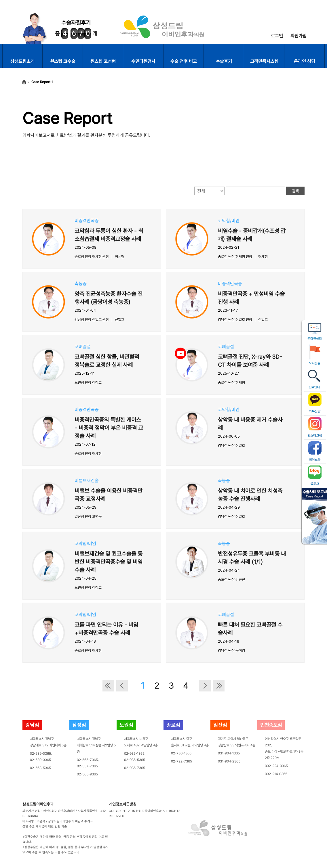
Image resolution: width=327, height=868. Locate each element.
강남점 (32, 725)
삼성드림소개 (22, 61)
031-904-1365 (229, 753)
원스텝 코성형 (103, 61)
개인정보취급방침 (123, 804)
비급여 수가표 (84, 821)
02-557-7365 (87, 766)
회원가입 (299, 36)
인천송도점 (271, 725)
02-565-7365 (87, 760)
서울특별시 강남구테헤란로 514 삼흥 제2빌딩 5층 (96, 745)
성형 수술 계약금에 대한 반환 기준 (45, 826)
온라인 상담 (305, 61)
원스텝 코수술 (63, 61)
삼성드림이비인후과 (38, 804)
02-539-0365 (40, 754)
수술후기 (224, 61)
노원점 (126, 725)
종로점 (173, 725)
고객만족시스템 (264, 61)
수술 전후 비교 (184, 61)
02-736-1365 (181, 753)
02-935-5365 (135, 760)
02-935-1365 (134, 754)
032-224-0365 (276, 766)
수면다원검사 (143, 61)
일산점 (220, 725)
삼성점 (79, 725)
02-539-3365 (40, 760)
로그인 (277, 36)
